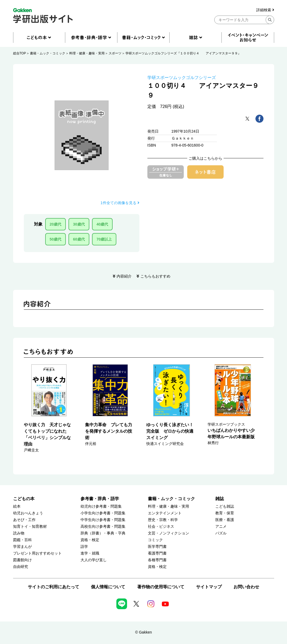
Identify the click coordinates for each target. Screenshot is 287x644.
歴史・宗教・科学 (163, 520)
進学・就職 (90, 553)
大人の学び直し (94, 560)
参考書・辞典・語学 (100, 499)
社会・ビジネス (161, 527)
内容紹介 (124, 276)
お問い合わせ (246, 587)
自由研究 (21, 567)
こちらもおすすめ (155, 276)
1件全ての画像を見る (120, 203)
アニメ (221, 527)
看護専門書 (157, 553)
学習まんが (22, 547)
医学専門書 (157, 547)
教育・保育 (225, 513)
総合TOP (20, 53)
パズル (221, 533)
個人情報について (108, 587)
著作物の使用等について (161, 587)
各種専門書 (157, 560)
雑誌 (220, 499)
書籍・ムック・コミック (48, 53)
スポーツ (115, 53)
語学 (84, 547)
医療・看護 (225, 520)
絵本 (17, 506)
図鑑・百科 (22, 540)
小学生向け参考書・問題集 (103, 513)
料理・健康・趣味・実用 (87, 53)
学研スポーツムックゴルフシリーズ (182, 78)
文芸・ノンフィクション (169, 533)
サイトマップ (209, 587)
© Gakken (143, 632)
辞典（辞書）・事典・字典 (103, 533)
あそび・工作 (24, 520)
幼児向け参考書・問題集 (101, 506)
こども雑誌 (225, 506)
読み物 (19, 533)
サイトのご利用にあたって (53, 587)
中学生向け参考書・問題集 (103, 520)
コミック (155, 540)
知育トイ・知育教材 (30, 527)
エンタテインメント (165, 513)
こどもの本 (24, 499)
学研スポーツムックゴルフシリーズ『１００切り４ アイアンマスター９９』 (183, 53)
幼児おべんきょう (28, 513)
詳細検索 (265, 10)
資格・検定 (90, 540)
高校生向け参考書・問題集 (103, 527)
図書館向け (22, 560)
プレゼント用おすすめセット (37, 553)
